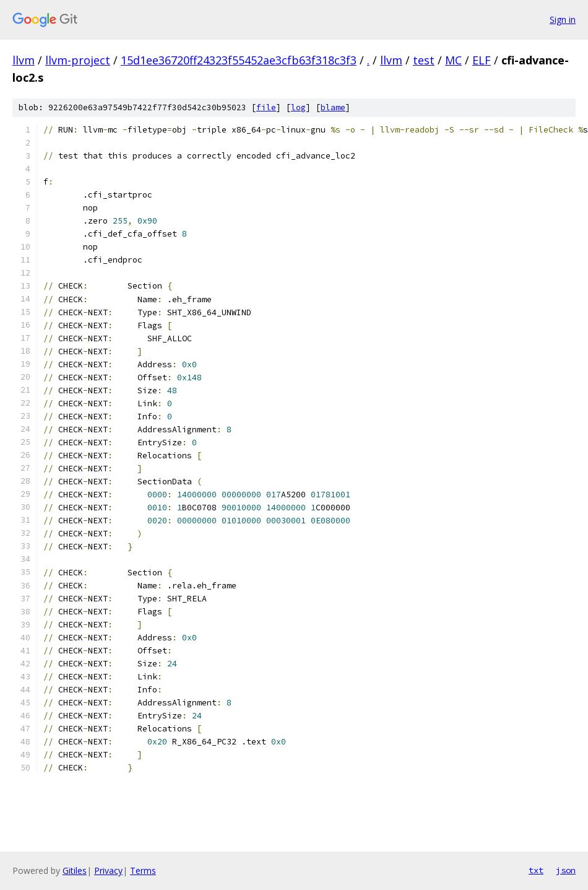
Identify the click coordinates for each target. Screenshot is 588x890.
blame (333, 107)
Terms (143, 870)
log (298, 107)
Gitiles (75, 870)
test (424, 60)
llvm (24, 60)
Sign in (563, 20)
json (566, 870)
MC (453, 60)
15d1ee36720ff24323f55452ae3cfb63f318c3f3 (239, 60)
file (266, 107)
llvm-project (78, 60)
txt (536, 870)
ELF (482, 60)
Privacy (108, 870)
